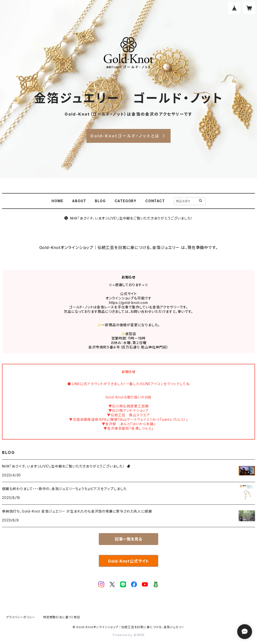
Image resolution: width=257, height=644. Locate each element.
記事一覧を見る (128, 539)
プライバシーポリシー (21, 617)
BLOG (100, 201)
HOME (57, 201)
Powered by (128, 635)
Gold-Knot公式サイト (128, 561)
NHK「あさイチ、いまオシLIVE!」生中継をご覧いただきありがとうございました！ (129, 218)
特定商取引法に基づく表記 (62, 617)
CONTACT (155, 201)
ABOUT (79, 201)
